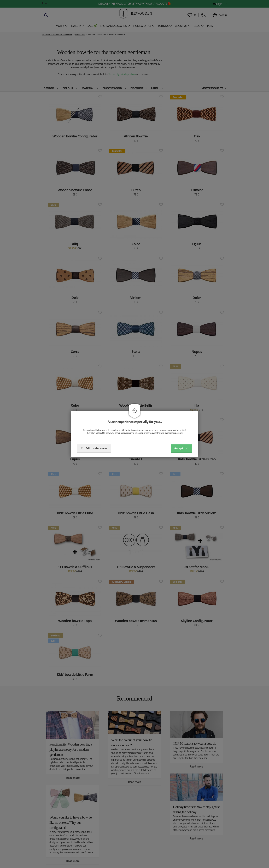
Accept (181, 448)
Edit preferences (94, 448)
